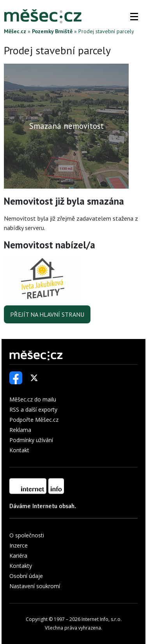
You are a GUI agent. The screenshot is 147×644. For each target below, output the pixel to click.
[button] (134, 16)
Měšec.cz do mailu (33, 399)
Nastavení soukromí (35, 586)
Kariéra (18, 556)
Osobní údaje (26, 576)
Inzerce (19, 545)
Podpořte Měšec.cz (34, 420)
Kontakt (19, 450)
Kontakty (21, 566)
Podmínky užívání (31, 440)
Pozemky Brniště (52, 31)
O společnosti (27, 535)
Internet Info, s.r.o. (102, 619)
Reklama (20, 430)
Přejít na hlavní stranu (47, 314)
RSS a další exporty (33, 409)
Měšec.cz (15, 31)
